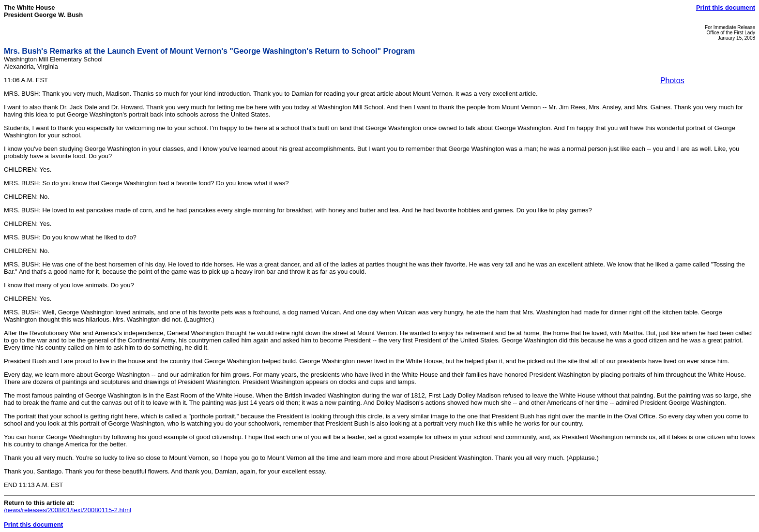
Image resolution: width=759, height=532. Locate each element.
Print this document (726, 7)
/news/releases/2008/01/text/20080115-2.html (68, 510)
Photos (672, 81)
